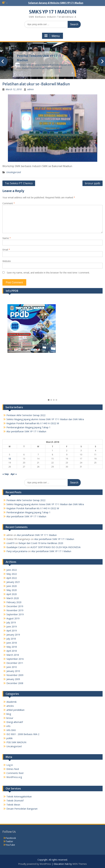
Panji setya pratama (17, 551)
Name (7, 238)
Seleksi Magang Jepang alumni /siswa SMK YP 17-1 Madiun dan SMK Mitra (45, 419)
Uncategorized (14, 172)
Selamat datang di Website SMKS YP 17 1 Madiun (56, 3)
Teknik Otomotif (15, 801)
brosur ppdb (93, 183)
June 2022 (12, 570)
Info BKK (11, 730)
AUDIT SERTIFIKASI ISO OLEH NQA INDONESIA (55, 547)
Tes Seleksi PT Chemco (19, 183)
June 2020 (12, 586)
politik (10, 738)
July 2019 (11, 622)
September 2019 (15, 614)
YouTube (10, 845)
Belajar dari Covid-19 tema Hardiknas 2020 (41, 543)
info (8, 726)
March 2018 (13, 655)
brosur (10, 718)
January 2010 (13, 671)
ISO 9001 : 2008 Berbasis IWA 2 (23, 734)
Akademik (12, 702)
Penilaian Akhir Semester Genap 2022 (26, 415)
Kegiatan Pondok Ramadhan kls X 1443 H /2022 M (33, 423)
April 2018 (12, 651)
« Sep (6, 474)
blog (9, 714)
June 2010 (12, 667)
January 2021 (13, 582)
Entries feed (13, 769)
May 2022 (12, 574)
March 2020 (13, 598)
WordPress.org (14, 777)
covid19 (10, 543)
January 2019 (13, 635)
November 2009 (15, 675)
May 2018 (12, 647)
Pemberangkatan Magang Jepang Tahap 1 (28, 427)
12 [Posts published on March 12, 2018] (10, 459)
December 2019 (15, 606)
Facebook (11, 838)
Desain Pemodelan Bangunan (22, 809)
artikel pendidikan (15, 710)
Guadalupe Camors (16, 547)
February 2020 (14, 602)
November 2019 (15, 610)
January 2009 (13, 679)
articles (10, 706)
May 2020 (12, 590)
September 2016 (15, 659)
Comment (9, 203)
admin (30, 89)
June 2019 (12, 627)
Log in (10, 765)
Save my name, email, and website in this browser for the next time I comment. (48, 273)
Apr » (14, 474)
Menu (52, 36)
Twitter (9, 841)
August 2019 (13, 618)
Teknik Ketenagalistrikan (19, 797)
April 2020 (12, 594)
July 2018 (11, 639)
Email (6, 250)
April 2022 (12, 578)
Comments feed (15, 773)
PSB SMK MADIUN (16, 742)
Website (7, 261)
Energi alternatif (15, 722)
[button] (49, 400)
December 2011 (15, 663)
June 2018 (12, 643)
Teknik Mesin (13, 805)
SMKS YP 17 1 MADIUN (53, 12)
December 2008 (15, 683)
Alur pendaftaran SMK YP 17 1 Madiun (26, 431)
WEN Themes (80, 864)
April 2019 (12, 631)
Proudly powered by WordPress (35, 864)
